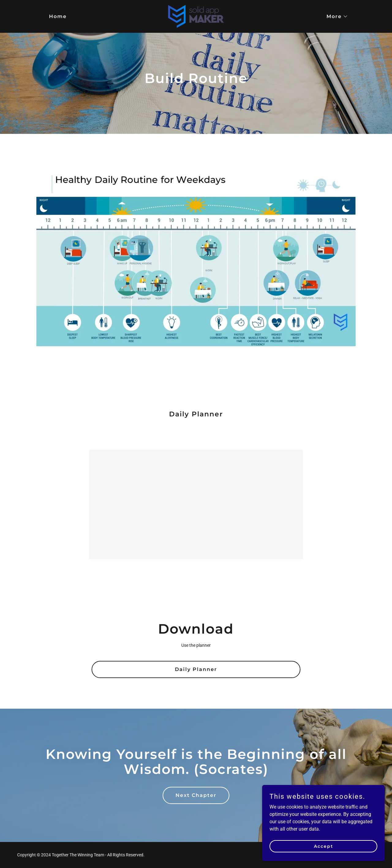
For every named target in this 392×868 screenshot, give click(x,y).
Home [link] (58, 16)
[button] (335, 17)
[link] (196, 16)
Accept (324, 859)
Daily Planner (196, 669)
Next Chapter (196, 795)
